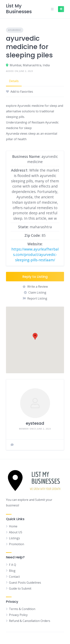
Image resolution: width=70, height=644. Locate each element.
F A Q (13, 565)
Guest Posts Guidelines (25, 583)
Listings (14, 538)
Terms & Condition (22, 609)
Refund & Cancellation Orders (30, 621)
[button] (35, 336)
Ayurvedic (15, 30)
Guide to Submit (20, 588)
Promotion (17, 544)
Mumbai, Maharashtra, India (30, 65)
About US (16, 532)
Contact (14, 577)
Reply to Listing (35, 277)
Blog (12, 571)
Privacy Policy (18, 615)
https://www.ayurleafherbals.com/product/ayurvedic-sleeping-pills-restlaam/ (35, 254)
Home (13, 526)
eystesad (35, 423)
